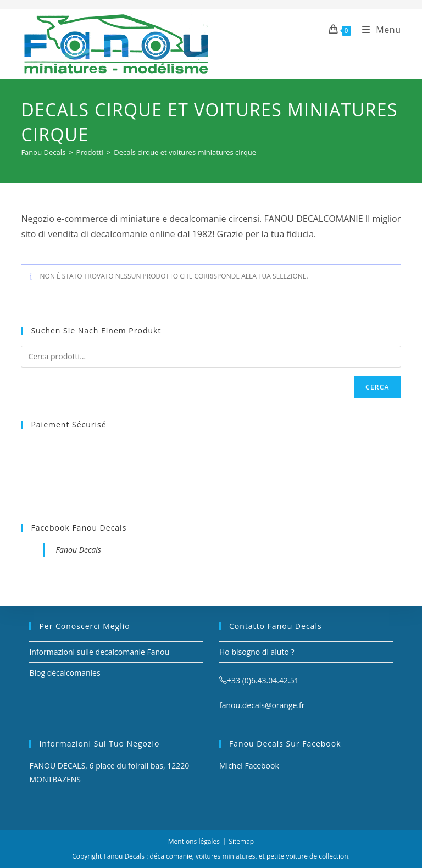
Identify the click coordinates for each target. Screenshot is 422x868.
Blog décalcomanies (65, 673)
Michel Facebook (249, 766)
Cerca (377, 387)
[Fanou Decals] (43, 152)
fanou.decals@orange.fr (262, 705)
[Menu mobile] (377, 30)
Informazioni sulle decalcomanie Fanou (99, 652)
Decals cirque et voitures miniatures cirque (185, 152)
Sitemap (241, 841)
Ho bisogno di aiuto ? (257, 652)
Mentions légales (194, 841)
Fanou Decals (78, 550)
